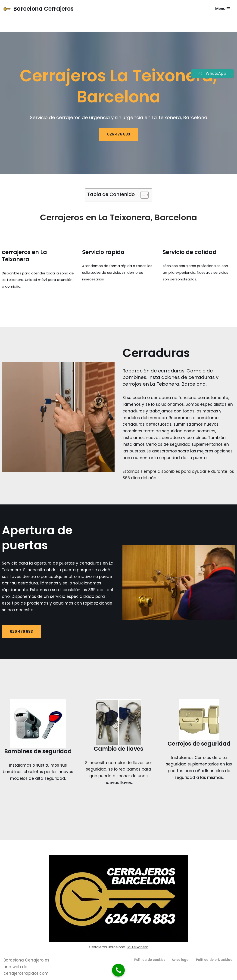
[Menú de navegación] (223, 9)
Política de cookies (150, 960)
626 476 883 (119, 134)
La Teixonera (138, 947)
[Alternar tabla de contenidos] (142, 195)
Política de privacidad (214, 960)
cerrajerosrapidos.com (26, 974)
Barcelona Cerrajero (23, 960)
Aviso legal (181, 960)
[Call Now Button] (118, 970)
